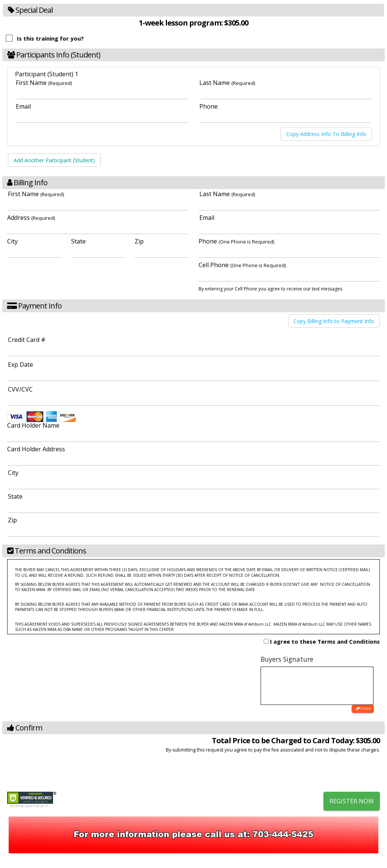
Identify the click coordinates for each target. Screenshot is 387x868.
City (12, 241)
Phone (209, 106)
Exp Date (20, 364)
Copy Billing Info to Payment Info (334, 321)
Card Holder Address (36, 449)
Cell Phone (242, 265)
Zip (139, 241)
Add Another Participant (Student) (54, 160)
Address (31, 218)
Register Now (352, 801)
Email (23, 106)
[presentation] (323, 773)
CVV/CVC (20, 389)
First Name (44, 83)
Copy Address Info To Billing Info (326, 134)
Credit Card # (27, 340)
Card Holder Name (33, 425)
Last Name (227, 83)
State (78, 241)
